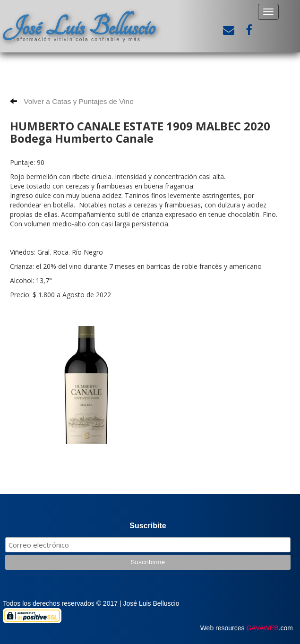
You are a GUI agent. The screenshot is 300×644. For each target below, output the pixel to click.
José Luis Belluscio (79, 27)
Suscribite (148, 526)
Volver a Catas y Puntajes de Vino (72, 101)
